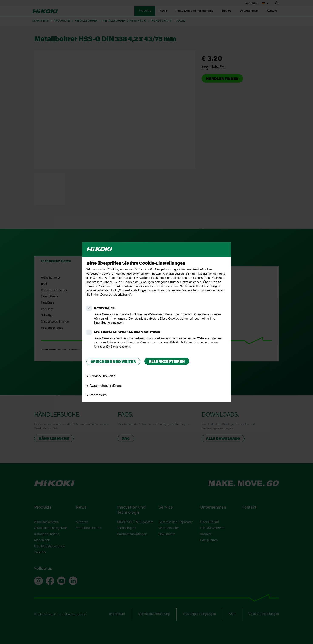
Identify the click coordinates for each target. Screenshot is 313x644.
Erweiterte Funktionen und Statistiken (127, 333)
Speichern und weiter (113, 362)
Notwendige (104, 308)
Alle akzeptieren (167, 362)
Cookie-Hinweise (102, 376)
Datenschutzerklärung (106, 386)
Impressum (98, 395)
